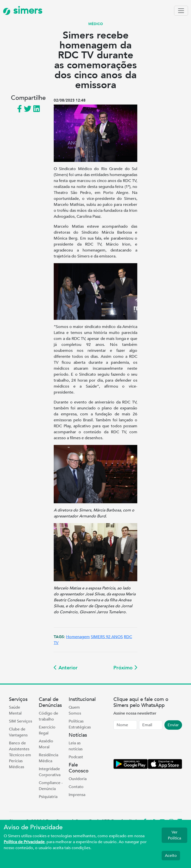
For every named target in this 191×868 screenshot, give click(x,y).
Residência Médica (48, 758)
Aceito (171, 856)
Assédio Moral (46, 744)
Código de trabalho (48, 716)
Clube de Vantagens (18, 732)
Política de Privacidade (24, 842)
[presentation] (151, 745)
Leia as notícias (76, 746)
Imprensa (77, 795)
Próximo (125, 668)
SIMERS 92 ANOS (107, 637)
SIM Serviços (21, 721)
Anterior (66, 668)
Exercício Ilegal (47, 730)
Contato (76, 787)
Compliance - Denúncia (51, 786)
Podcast (76, 757)
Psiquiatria (48, 797)
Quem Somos (75, 710)
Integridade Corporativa (50, 772)
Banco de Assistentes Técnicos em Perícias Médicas (20, 755)
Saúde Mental (15, 710)
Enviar (173, 725)
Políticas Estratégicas (80, 724)
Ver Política (174, 835)
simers (23, 11)
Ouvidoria (78, 779)
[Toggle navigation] (181, 11)
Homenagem (78, 637)
